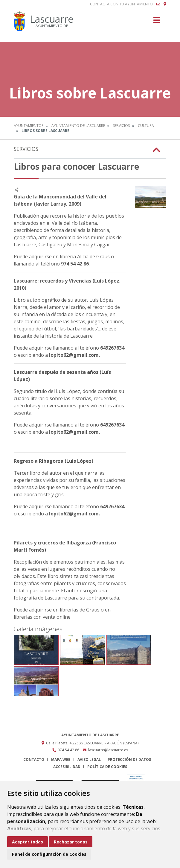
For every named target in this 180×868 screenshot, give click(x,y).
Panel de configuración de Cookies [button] (49, 854)
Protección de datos (129, 759)
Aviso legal (89, 759)
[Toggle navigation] (157, 22)
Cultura (146, 126)
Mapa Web (61, 759)
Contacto (34, 759)
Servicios (121, 126)
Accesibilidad (67, 767)
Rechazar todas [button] (71, 842)
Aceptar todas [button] (28, 842)
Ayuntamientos (29, 126)
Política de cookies (107, 767)
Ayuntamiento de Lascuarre (78, 126)
